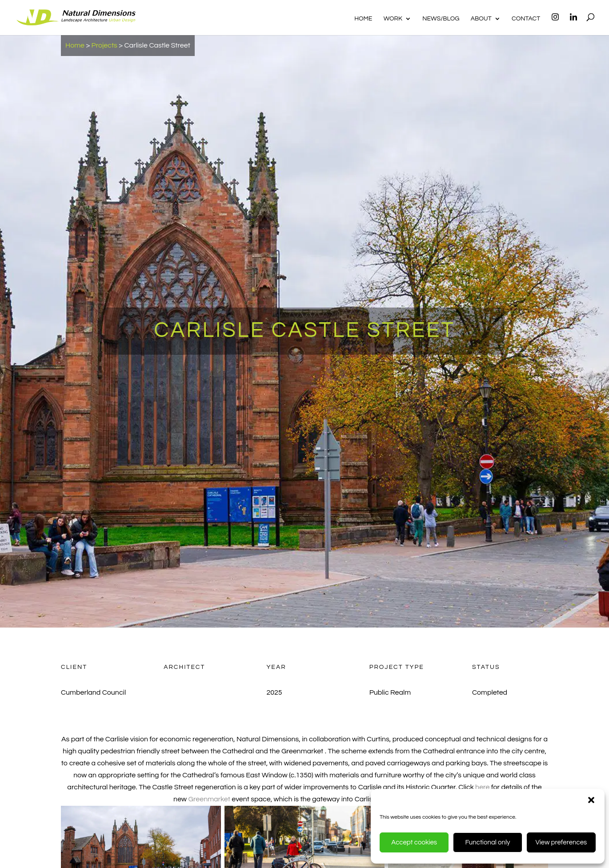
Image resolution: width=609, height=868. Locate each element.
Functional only (487, 842)
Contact (526, 19)
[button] (591, 800)
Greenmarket (209, 799)
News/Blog (441, 19)
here (483, 787)
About (481, 19)
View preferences (561, 842)
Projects (104, 45)
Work (393, 19)
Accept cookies (414, 842)
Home (363, 19)
